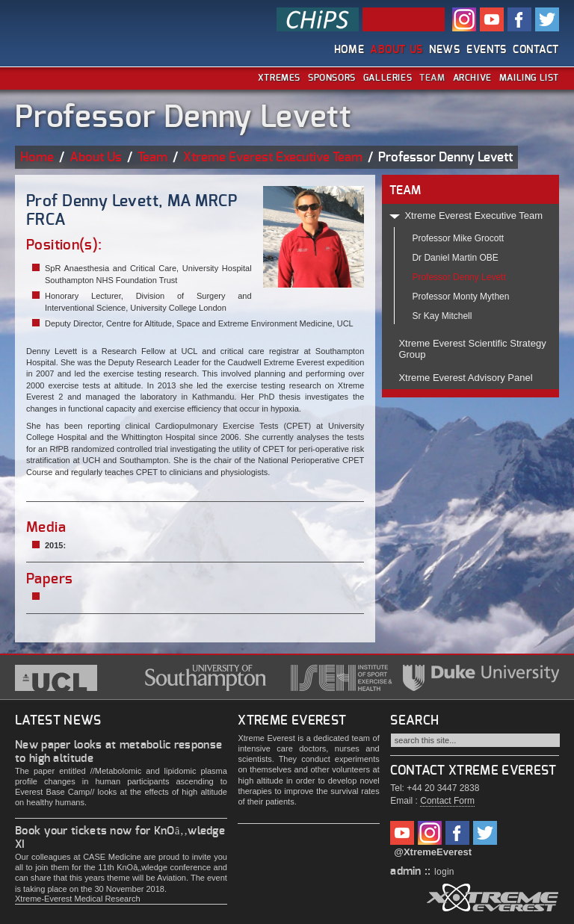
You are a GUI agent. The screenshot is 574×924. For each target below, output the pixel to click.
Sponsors (332, 78)
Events (487, 50)
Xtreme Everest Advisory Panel (465, 378)
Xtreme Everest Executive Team (273, 157)
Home (349, 50)
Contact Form (447, 801)
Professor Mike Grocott (458, 238)
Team (432, 78)
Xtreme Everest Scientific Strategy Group (472, 349)
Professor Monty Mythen (460, 297)
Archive (472, 78)
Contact (536, 50)
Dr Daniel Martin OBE (455, 258)
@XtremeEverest (433, 852)
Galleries (388, 78)
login (444, 872)
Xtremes (279, 78)
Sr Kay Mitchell (442, 316)
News (445, 50)
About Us (396, 50)
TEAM (405, 190)
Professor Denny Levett (459, 277)
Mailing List (529, 78)
